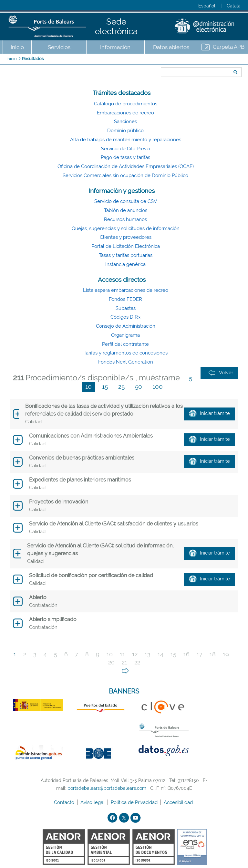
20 (111, 662)
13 (148, 654)
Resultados (33, 59)
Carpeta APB (229, 47)
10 (88, 386)
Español (207, 6)
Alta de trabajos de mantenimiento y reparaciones (126, 140)
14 (160, 654)
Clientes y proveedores (126, 237)
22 (137, 662)
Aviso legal (93, 802)
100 (158, 386)
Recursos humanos (125, 219)
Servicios (59, 47)
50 (139, 386)
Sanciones (125, 122)
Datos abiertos (171, 47)
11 (122, 654)
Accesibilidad (179, 802)
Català (234, 6)
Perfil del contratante (125, 344)
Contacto (65, 802)
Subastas (126, 308)
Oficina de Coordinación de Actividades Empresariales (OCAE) (126, 166)
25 (121, 386)
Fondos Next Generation (126, 362)
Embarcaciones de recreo (125, 113)
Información (115, 47)
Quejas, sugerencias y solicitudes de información (126, 228)
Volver (221, 373)
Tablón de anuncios (126, 210)
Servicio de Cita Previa (126, 149)
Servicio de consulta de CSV (126, 201)
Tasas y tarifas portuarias (126, 255)
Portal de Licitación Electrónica (126, 246)
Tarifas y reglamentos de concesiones (126, 353)
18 (213, 654)
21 (124, 662)
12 (135, 654)
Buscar (159, 60)
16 (186, 654)
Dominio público (125, 131)
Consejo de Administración (126, 326)
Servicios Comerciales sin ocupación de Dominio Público (125, 175)
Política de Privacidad (135, 802)
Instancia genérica (125, 264)
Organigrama (125, 335)
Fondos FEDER (125, 299)
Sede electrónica (116, 26)
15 (105, 386)
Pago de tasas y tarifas (125, 157)
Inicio (17, 47)
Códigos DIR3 (125, 317)
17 (200, 654)
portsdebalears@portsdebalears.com (107, 788)
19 (226, 654)
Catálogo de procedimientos (126, 104)
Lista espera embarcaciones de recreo (126, 290)
